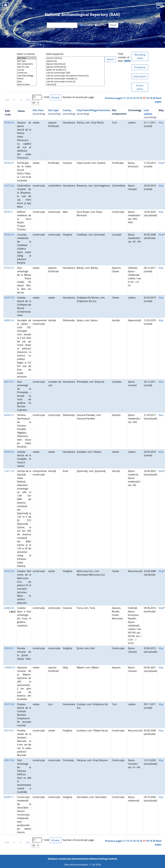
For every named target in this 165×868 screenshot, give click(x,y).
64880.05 (9, 608)
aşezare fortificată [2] (75, 67)
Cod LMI (101, 25)
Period (27, 79)
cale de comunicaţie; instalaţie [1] (75, 79)
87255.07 (9, 268)
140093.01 (10, 667)
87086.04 (9, 123)
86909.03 (9, 452)
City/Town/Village (27, 76)
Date (27, 82)
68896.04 (9, 320)
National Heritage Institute (103, 859)
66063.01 (9, 415)
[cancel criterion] (75, 58)
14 (134, 98)
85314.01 (9, 730)
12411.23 (9, 471)
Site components (27, 64)
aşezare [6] (75, 61)
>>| (28, 100)
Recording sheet (140, 56)
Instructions (140, 76)
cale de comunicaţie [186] (75, 73)
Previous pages (114, 98)
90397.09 (9, 298)
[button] (159, 5)
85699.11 (9, 797)
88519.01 (9, 382)
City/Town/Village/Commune (94, 110)
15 (138, 98)
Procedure (140, 67)
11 (124, 98)
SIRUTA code (27, 67)
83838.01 (9, 648)
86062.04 (9, 235)
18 (147, 98)
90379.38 (9, 704)
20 (154, 98)
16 (141, 98)
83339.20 (9, 571)
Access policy (140, 87)
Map (161, 123)
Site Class (27, 58)
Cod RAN (86, 25)
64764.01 (9, 163)
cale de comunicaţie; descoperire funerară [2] (75, 76)
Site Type (27, 61)
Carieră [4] (75, 84)
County (27, 70)
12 (128, 98)
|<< (7, 100)
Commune (27, 73)
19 (151, 98)
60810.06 (9, 760)
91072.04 (9, 186)
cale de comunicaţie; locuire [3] (75, 82)
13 (131, 98)
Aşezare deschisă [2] (75, 64)
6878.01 (9, 212)
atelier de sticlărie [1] (75, 70)
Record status (27, 84)
